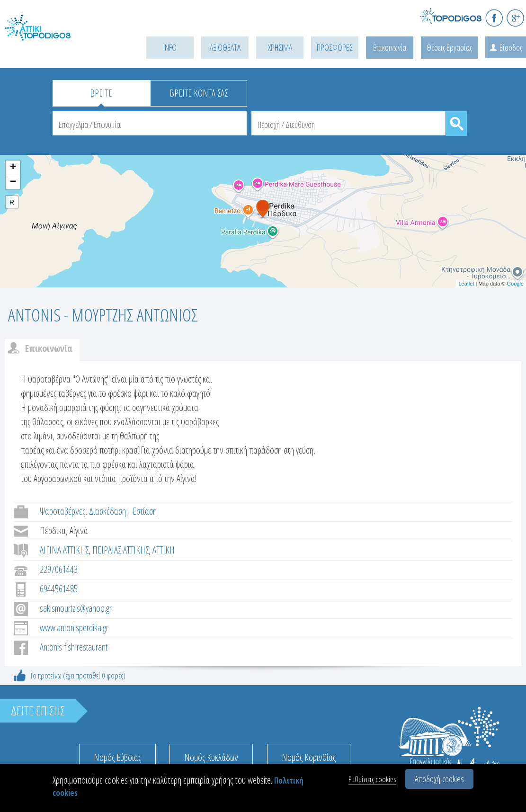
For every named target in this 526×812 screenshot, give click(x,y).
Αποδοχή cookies (439, 779)
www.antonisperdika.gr (74, 628)
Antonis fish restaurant (74, 647)
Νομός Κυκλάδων (211, 757)
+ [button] (13, 168)
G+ (515, 18)
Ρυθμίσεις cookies (372, 779)
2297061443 (59, 569)
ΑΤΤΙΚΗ (164, 550)
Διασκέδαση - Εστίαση (123, 511)
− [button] (13, 182)
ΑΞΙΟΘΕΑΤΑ (225, 47)
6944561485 (59, 589)
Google (515, 284)
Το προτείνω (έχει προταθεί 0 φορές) (78, 675)
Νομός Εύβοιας (117, 757)
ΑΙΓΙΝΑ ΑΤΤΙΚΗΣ (64, 550)
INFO (170, 47)
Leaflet (466, 284)
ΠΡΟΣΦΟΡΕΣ (335, 47)
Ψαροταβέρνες (62, 511)
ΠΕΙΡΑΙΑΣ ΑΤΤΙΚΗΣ (120, 550)
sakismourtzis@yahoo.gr (76, 608)
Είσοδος (511, 47)
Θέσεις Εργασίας (449, 47)
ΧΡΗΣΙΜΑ (280, 47)
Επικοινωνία (390, 47)
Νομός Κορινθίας (309, 757)
